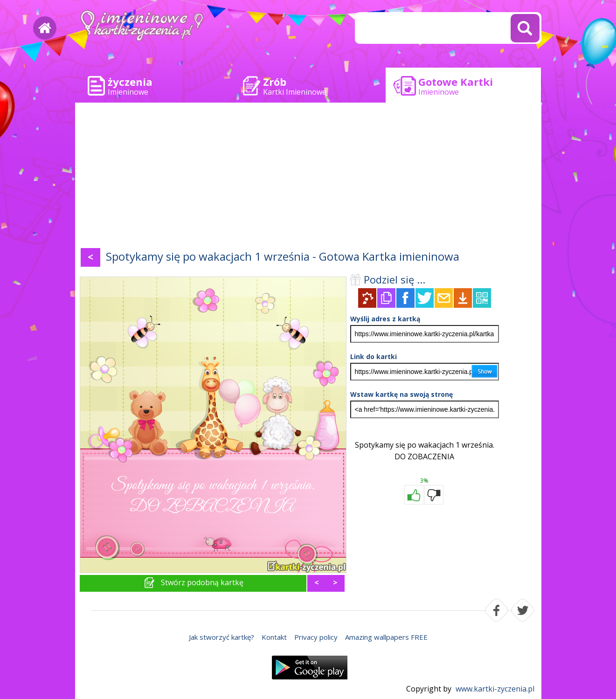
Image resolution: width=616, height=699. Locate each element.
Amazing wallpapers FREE (386, 637)
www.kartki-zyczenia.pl (495, 689)
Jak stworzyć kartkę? (221, 637)
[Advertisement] (308, 177)
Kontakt (274, 637)
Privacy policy (316, 637)
